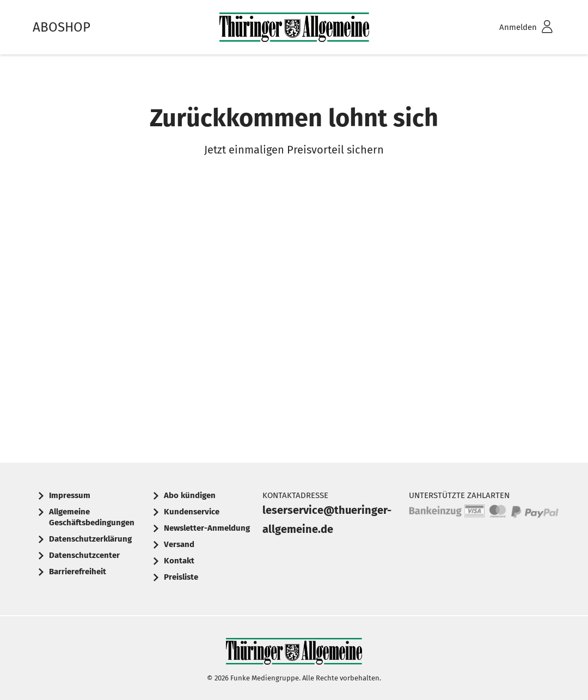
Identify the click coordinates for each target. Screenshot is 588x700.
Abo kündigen (190, 495)
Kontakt (179, 561)
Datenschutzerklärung (90, 539)
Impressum (70, 495)
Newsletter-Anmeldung (207, 528)
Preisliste (181, 577)
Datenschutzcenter (84, 555)
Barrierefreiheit (78, 572)
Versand (179, 544)
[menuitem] (512, 27)
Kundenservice (192, 512)
